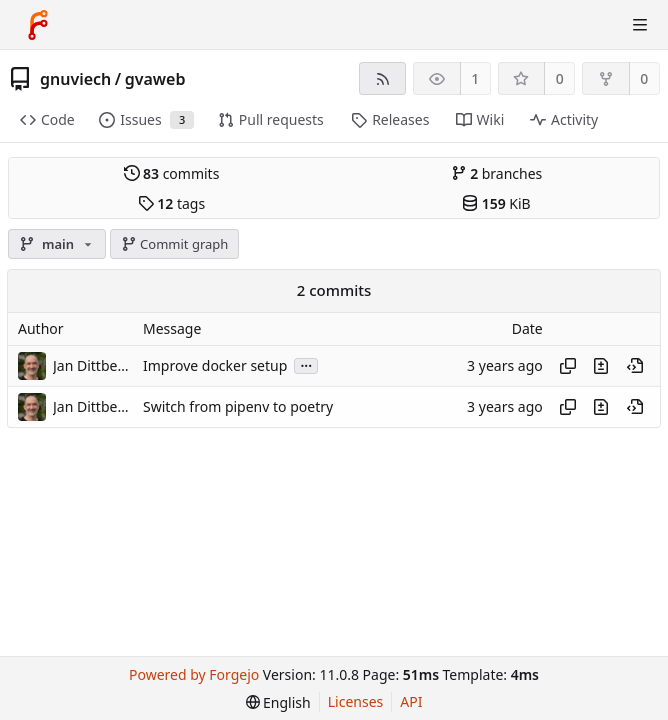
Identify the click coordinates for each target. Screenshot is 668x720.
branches (497, 173)
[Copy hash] (568, 366)
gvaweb (155, 79)
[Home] (38, 25)
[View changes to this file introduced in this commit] (601, 366)
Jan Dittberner (93, 365)
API (411, 701)
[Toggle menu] (640, 25)
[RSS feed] (382, 78)
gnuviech (75, 79)
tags (171, 203)
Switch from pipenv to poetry (238, 406)
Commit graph (175, 244)
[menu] (278, 702)
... (306, 364)
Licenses (356, 701)
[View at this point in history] (635, 366)
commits (172, 173)
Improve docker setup (215, 365)
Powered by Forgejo (194, 674)
